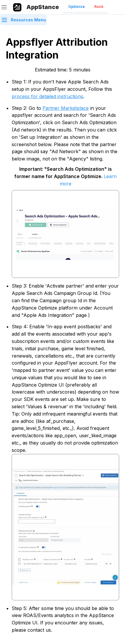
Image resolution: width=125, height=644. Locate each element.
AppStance (43, 7)
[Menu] (4, 7)
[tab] (77, 7)
